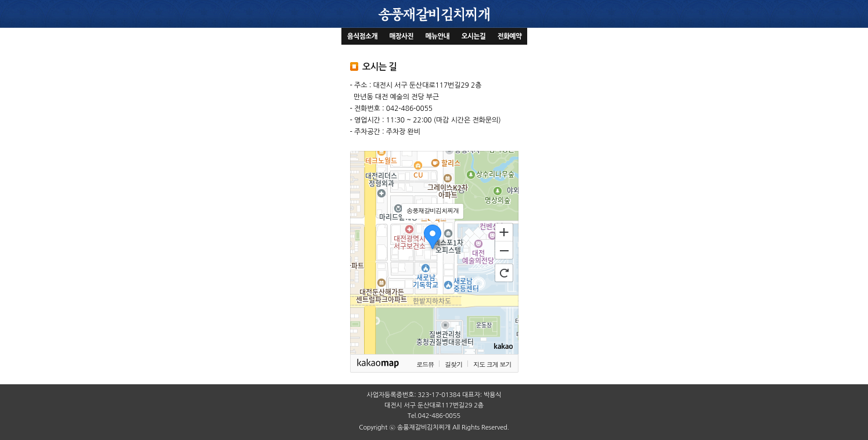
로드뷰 (425, 364)
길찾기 (453, 364)
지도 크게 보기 (492, 364)
